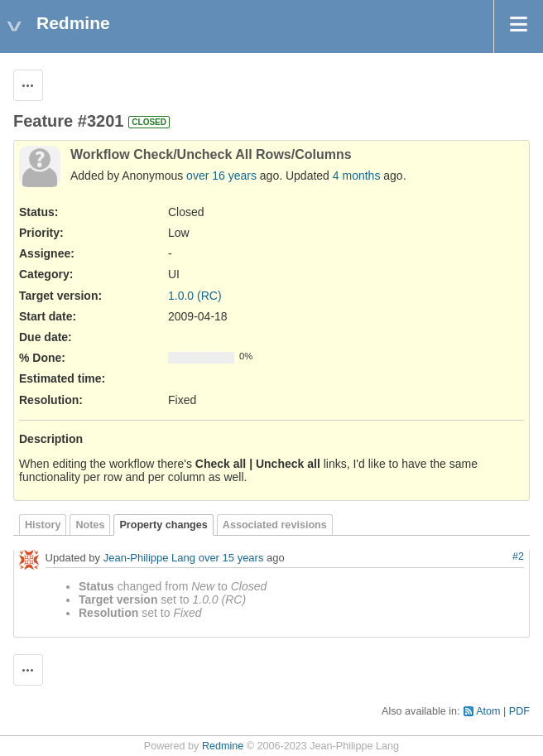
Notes (90, 525)
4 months (357, 176)
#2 (518, 556)
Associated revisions (275, 525)
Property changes (163, 525)
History (43, 525)
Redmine (223, 746)
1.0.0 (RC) (195, 296)
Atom (488, 711)
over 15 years (231, 558)
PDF (519, 711)
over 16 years (221, 176)
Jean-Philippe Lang (149, 558)
